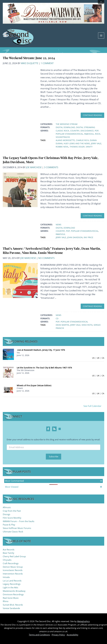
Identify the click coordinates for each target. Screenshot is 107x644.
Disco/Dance (87, 131)
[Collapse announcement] (101, 2)
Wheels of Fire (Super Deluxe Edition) (34, 385)
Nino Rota (87, 325)
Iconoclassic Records (13, 570)
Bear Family (8, 553)
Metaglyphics (83, 621)
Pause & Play (9, 525)
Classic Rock (62, 131)
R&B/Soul (89, 134)
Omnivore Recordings (13, 594)
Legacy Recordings (12, 584)
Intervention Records (13, 574)
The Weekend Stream (67, 124)
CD (57, 318)
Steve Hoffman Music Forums (17, 528)
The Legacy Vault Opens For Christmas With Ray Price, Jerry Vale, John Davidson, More (51, 160)
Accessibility (73, 635)
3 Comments (51, 167)
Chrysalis (7, 560)
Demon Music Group (13, 567)
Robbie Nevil (62, 147)
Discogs (6, 514)
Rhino (6, 601)
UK (98, 358)
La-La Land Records (12, 581)
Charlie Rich (82, 140)
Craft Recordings (11, 563)
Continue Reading (92, 115)
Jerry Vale (96, 143)
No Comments (46, 258)
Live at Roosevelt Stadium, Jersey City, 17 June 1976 (41, 350)
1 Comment (47, 63)
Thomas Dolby (77, 147)
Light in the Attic (11, 587)
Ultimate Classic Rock (13, 532)
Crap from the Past (12, 511)
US (93, 358)
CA (103, 358)
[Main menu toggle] (101, 36)
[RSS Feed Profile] (54, 429)
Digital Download (65, 127)
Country (75, 131)
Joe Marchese (34, 167)
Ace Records (9, 550)
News (59, 225)
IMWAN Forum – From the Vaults (19, 521)
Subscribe (54, 456)
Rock (98, 134)
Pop (97, 131)
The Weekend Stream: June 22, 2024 (29, 58)
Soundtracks (63, 137)
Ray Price (88, 237)
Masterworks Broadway (14, 591)
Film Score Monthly (12, 518)
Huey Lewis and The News (77, 143)
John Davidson (75, 237)
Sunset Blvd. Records (13, 605)
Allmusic (7, 507)
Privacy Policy (58, 635)
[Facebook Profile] (48, 429)
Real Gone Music (11, 598)
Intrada (6, 577)
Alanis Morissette (65, 140)
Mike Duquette (30, 63)
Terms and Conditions (39, 635)
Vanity (89, 147)
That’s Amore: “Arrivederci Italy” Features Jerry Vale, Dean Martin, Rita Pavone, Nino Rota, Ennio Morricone (52, 250)
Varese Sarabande (11, 608)
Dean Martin (62, 325)
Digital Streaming (86, 127)
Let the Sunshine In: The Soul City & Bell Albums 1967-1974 (44, 368)
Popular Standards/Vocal (69, 134)
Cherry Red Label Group (14, 556)
